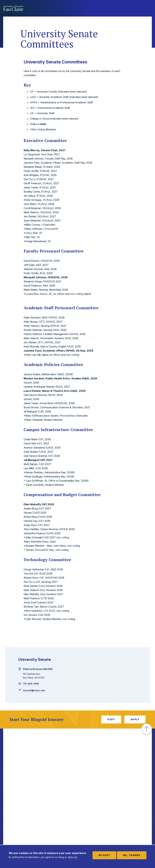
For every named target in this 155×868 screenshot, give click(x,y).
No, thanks (132, 855)
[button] (147, 729)
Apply (135, 719)
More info (73, 857)
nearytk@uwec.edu (34, 690)
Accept (104, 855)
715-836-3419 (31, 684)
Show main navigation (149, 9)
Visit (111, 719)
